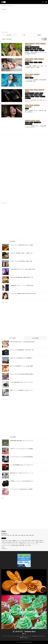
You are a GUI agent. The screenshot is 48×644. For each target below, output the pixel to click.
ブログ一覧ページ (42, 636)
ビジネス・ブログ (27, 544)
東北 (25, 535)
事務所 (13, 545)
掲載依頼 (21, 638)
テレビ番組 (20, 544)
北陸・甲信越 (21, 535)
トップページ (5, 636)
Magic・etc (41, 541)
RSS (25, 634)
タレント (16, 544)
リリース (3, 547)
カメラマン (4, 544)
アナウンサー (28, 542)
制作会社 (17, 545)
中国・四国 (7, 535)
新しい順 (9, 35)
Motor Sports (16, 542)
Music (24, 542)
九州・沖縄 (12, 535)
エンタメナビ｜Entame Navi (24, 631)
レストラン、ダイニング (7, 545)
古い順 (24, 35)
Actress (10, 541)
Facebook (23, 634)
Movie (21, 542)
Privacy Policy (35, 636)
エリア (3, 535)
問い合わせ (26, 638)
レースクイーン (4, 549)
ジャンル (3, 541)
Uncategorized (4, 534)
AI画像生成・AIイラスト (17, 541)
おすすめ (17, 636)
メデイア (32, 544)
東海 (28, 535)
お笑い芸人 (41, 542)
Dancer (29, 541)
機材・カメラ (25, 545)
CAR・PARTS (25, 541)
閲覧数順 (39, 35)
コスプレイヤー (10, 544)
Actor (7, 541)
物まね (30, 545)
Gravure (37, 541)
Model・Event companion (7, 542)
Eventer (33, 541)
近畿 (30, 535)
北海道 (16, 535)
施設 (21, 545)
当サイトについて (28, 636)
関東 (33, 535)
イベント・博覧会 (35, 542)
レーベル (37, 544)
